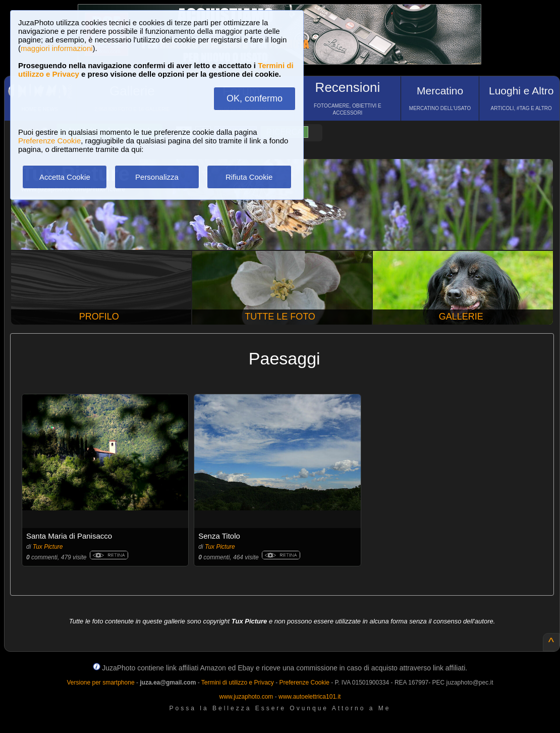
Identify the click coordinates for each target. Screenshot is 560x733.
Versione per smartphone (100, 683)
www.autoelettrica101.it (310, 697)
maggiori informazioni (57, 48)
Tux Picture (48, 547)
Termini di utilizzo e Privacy (238, 683)
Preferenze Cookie (49, 141)
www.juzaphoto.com (246, 697)
